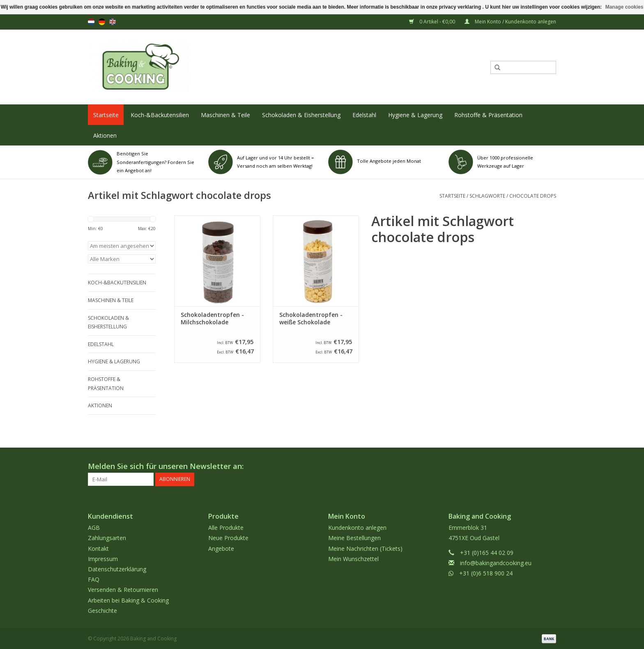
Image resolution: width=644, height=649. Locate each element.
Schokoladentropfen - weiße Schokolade (311, 319)
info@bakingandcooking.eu (496, 562)
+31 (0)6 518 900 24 (486, 573)
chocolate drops (533, 196)
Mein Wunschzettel (353, 558)
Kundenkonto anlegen (357, 528)
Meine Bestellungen (354, 538)
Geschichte (102, 610)
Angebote (221, 548)
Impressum (103, 558)
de (102, 22)
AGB (94, 528)
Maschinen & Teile (225, 115)
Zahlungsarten (107, 538)
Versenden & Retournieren (123, 590)
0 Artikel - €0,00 (433, 22)
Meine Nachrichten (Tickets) (365, 548)
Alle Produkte (226, 528)
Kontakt (98, 548)
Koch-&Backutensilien (160, 115)
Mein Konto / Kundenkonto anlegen (510, 22)
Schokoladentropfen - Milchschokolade (212, 319)
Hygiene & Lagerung (415, 115)
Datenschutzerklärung (117, 569)
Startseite (106, 115)
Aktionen (105, 135)
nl (91, 22)
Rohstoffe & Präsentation (488, 115)
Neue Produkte (228, 538)
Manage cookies (624, 7)
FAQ (94, 579)
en (113, 22)
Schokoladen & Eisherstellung (301, 115)
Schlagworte (487, 196)
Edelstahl (364, 115)
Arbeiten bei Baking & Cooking (128, 600)
